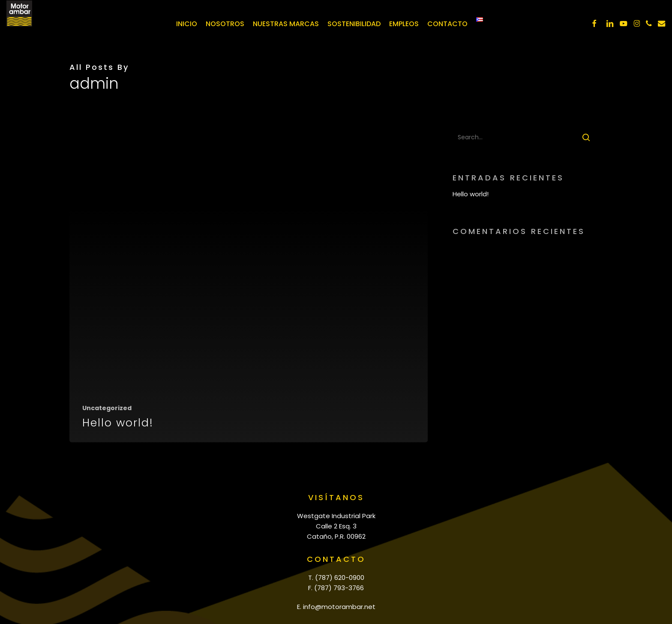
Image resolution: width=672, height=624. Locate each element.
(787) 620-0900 (340, 577)
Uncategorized (107, 408)
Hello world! (471, 194)
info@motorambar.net (339, 607)
